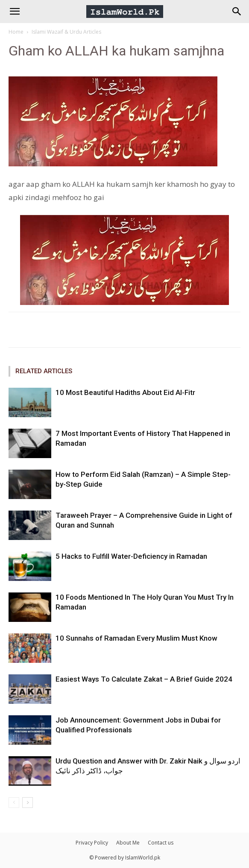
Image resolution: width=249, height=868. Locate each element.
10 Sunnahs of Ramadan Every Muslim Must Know (136, 638)
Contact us (161, 843)
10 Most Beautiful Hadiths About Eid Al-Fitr (125, 392)
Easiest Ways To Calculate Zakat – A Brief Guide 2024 (144, 679)
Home (16, 32)
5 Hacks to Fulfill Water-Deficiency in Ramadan (131, 556)
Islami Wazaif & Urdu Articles (66, 32)
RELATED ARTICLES (44, 371)
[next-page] (28, 803)
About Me (128, 843)
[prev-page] (14, 803)
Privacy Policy (92, 843)
